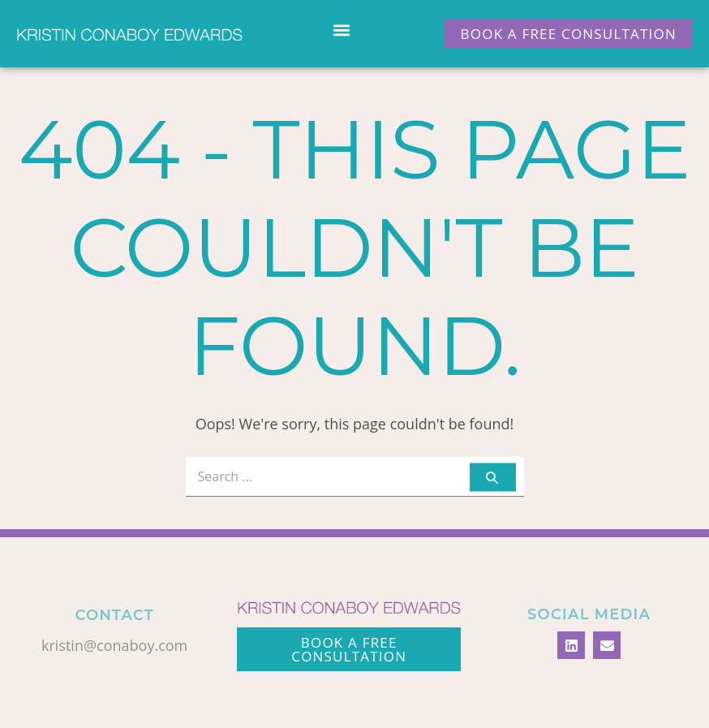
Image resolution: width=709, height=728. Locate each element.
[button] (342, 30)
